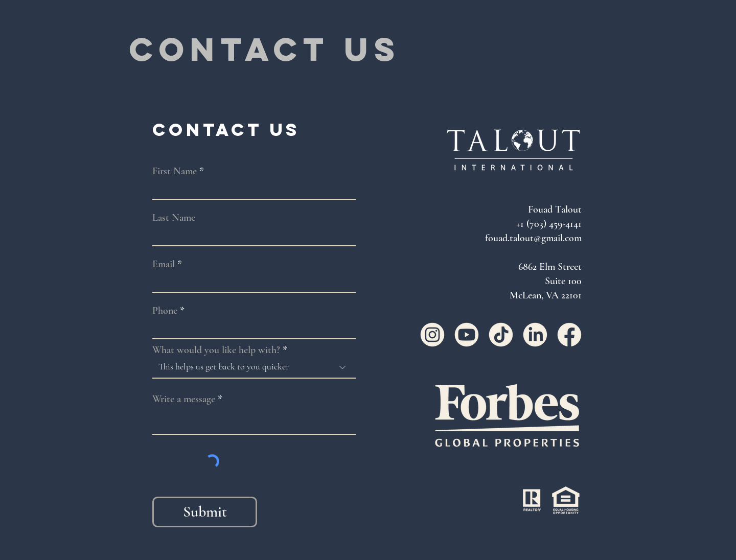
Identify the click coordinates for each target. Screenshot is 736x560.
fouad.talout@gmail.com (533, 238)
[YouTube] (467, 335)
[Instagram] (432, 335)
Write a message (184, 399)
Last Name (174, 218)
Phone (165, 311)
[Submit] (205, 512)
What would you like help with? (216, 350)
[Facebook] (569, 335)
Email (164, 264)
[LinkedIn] (535, 335)
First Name (175, 171)
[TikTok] (501, 335)
